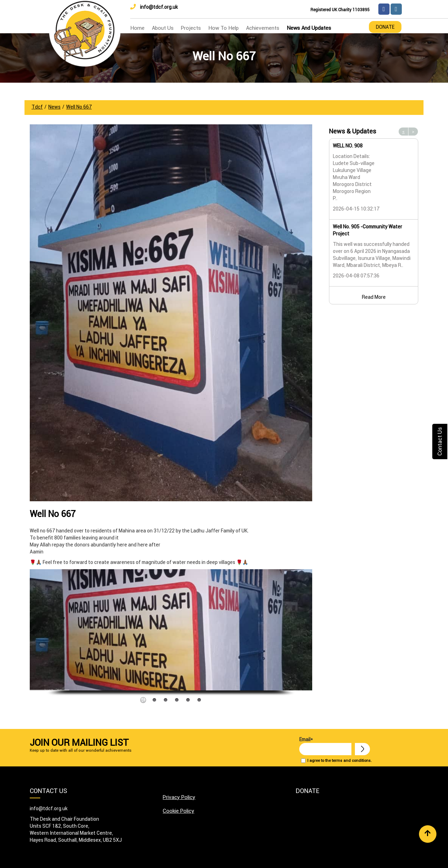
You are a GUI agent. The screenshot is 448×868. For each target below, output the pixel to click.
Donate (385, 27)
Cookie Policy (178, 811)
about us (163, 28)
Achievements (263, 28)
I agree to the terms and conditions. (339, 760)
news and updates (309, 28)
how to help (223, 28)
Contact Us (440, 442)
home (137, 28)
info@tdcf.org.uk (154, 7)
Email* (325, 746)
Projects (191, 28)
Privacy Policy (179, 797)
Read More (374, 297)
